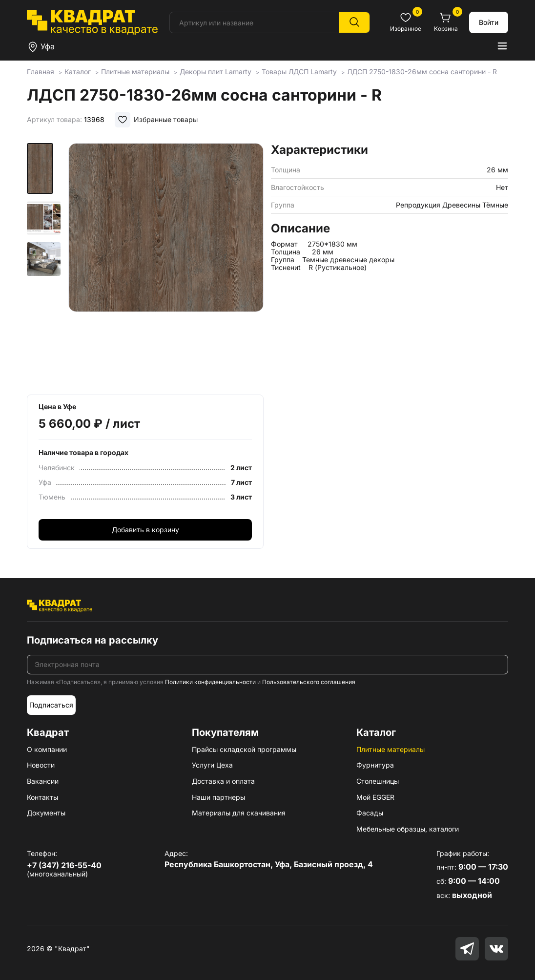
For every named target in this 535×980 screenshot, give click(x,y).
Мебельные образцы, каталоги (408, 829)
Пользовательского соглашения (309, 682)
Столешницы (378, 781)
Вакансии (43, 781)
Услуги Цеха (212, 765)
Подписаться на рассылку (93, 640)
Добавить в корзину (145, 530)
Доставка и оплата (223, 781)
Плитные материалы (391, 749)
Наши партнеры (218, 797)
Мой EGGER (375, 797)
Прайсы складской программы (244, 749)
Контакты (42, 797)
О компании (47, 749)
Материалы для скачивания (239, 813)
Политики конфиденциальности (210, 682)
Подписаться (51, 705)
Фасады (370, 813)
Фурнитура (375, 765)
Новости (41, 765)
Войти (489, 22)
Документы (46, 813)
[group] (166, 266)
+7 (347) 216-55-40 (64, 865)
